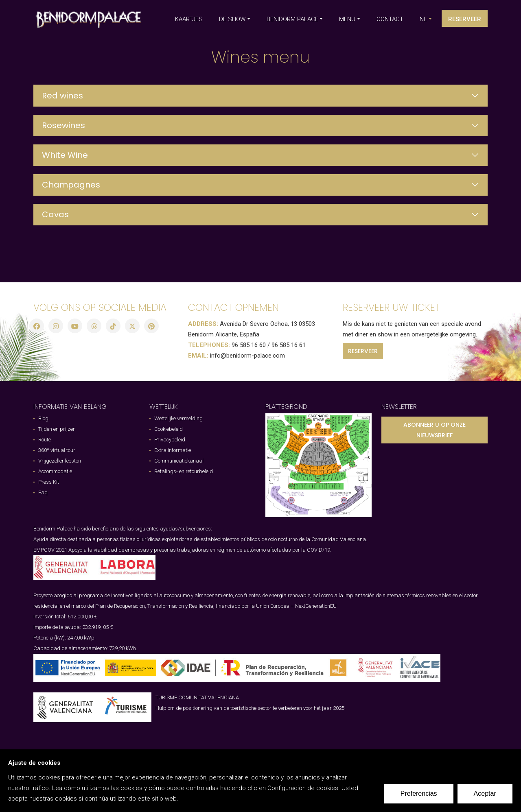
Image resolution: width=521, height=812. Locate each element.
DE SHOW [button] (232, 19)
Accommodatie (55, 471)
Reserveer (465, 19)
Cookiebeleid (169, 429)
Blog (43, 418)
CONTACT (390, 19)
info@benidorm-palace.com (247, 356)
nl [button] (423, 19)
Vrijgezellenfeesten (60, 461)
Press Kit (49, 482)
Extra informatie (173, 450)
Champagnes (71, 185)
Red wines (62, 96)
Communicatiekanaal (179, 461)
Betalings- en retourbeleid (184, 471)
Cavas (55, 214)
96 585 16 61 (289, 345)
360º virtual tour (57, 450)
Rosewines (63, 125)
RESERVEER (363, 351)
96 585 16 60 (249, 345)
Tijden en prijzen (57, 429)
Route (45, 440)
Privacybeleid (170, 440)
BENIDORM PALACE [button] (292, 19)
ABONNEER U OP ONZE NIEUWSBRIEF (435, 430)
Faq (43, 492)
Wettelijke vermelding (178, 418)
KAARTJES (189, 19)
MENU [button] (347, 19)
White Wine (65, 155)
